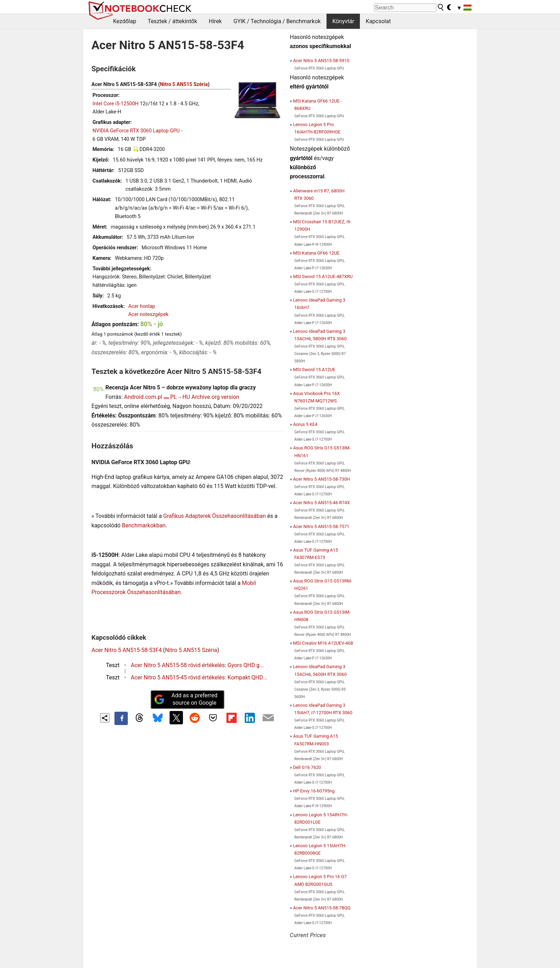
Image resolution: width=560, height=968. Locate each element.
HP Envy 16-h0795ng (314, 791)
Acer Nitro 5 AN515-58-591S (321, 61)
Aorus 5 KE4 (305, 424)
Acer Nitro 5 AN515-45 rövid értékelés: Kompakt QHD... (199, 677)
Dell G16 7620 (307, 767)
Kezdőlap (125, 21)
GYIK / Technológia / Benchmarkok (277, 21)
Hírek (215, 21)
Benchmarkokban (144, 525)
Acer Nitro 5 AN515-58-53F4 (127, 650)
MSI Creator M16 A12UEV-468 (323, 643)
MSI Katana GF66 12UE (316, 253)
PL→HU (180, 397)
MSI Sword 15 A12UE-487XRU (323, 276)
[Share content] (105, 718)
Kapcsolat (378, 21)
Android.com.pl (143, 397)
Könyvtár (343, 21)
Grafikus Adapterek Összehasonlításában (215, 516)
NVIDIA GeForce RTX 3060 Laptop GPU (136, 131)
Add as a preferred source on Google (186, 699)
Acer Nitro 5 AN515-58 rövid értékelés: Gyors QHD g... (197, 665)
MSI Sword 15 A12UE (314, 370)
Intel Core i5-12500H (116, 104)
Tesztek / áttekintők (173, 21)
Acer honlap (142, 306)
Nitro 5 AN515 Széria (184, 84)
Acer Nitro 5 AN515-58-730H (322, 479)
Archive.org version (215, 397)
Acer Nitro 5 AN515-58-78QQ (322, 908)
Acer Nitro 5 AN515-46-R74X (322, 503)
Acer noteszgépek (148, 314)
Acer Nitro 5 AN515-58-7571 (321, 526)
